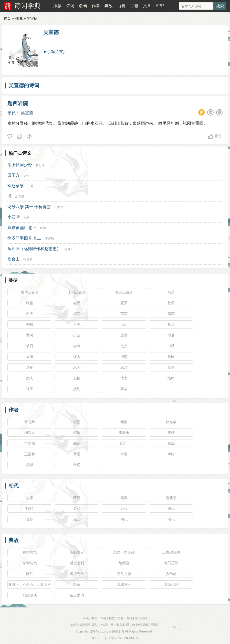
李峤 (124, 454)
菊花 (171, 314)
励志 (30, 378)
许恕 (26, 218)
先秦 (30, 498)
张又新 (28, 259)
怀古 (77, 357)
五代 (124, 509)
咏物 (30, 303)
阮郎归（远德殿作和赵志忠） (34, 249)
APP (160, 6)
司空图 (30, 443)
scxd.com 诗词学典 (111, 631)
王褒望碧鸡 (171, 552)
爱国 (171, 357)
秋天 (171, 303)
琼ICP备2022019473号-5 (121, 638)
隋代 (30, 509)
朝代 (14, 486)
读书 (124, 378)
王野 (30, 186)
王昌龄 (30, 454)
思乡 (77, 367)
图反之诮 (77, 595)
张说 (77, 465)
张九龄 (30, 422)
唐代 (77, 509)
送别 (30, 367)
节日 (30, 346)
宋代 (12, 113)
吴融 (30, 465)
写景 (171, 292)
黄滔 (77, 454)
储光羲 (171, 422)
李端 (171, 433)
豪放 (124, 389)
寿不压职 (171, 563)
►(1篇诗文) (54, 52)
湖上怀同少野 (20, 165)
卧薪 (77, 584)
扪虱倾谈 (30, 595)
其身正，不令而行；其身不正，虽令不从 (30, 585)
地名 (171, 335)
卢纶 (171, 454)
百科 (121, 6)
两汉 (77, 498)
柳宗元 (30, 433)
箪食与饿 (30, 563)
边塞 (124, 335)
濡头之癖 (124, 574)
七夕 (124, 346)
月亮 (77, 324)
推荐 (57, 6)
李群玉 (124, 433)
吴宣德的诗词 (24, 85)
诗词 (70, 6)
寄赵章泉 (16, 186)
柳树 (30, 324)
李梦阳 (50, 239)
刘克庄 (20, 197)
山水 (124, 324)
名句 (83, 6)
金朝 (30, 519)
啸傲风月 (171, 584)
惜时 (171, 378)
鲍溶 (124, 422)
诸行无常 (77, 574)
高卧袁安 (77, 552)
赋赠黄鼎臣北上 (22, 228)
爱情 (171, 367)
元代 (77, 519)
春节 (77, 346)
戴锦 (43, 228)
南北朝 (171, 498)
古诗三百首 (124, 292)
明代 (124, 519)
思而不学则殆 (124, 552)
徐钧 (26, 176)
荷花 (124, 314)
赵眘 (68, 249)
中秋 (171, 346)
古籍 (134, 6)
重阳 (30, 357)
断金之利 (77, 563)
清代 (171, 519)
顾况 (171, 443)
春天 (77, 303)
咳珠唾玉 (124, 584)
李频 (77, 422)
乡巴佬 (171, 574)
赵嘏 (77, 433)
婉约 (77, 389)
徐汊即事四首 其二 (24, 238)
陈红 (30, 574)
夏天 (124, 303)
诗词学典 (27, 6)
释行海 (40, 165)
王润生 (59, 207)
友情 (77, 378)
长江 (171, 324)
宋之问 (124, 443)
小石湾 (14, 217)
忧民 (30, 389)
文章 (147, 6)
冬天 (30, 314)
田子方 (14, 175)
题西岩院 (18, 103)
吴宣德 (51, 32)
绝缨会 (124, 563)
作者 (96, 6)
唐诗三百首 (30, 292)
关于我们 (141, 618)
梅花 (77, 314)
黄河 (30, 335)
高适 (77, 443)
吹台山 (14, 259)
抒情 (124, 357)
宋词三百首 (77, 292)
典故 (109, 6)
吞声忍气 (30, 552)
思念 (124, 367)
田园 (77, 335)
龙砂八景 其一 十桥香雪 (29, 207)
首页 (7, 18)
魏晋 (124, 498)
